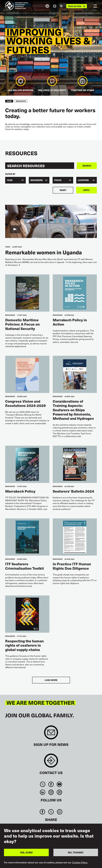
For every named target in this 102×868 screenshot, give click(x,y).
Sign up (51, 734)
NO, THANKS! (76, 852)
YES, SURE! (26, 852)
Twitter (43, 784)
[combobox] (15, 180)
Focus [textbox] (58, 180)
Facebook (51, 784)
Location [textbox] (83, 180)
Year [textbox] (10, 180)
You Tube (59, 784)
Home (9, 101)
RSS (59, 792)
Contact (51, 762)
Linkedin (43, 792)
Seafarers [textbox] (37, 180)
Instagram (51, 792)
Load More (51, 680)
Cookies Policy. (80, 862)
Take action (75, 6)
